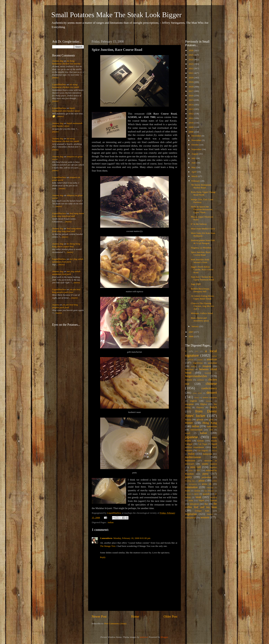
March (195, 176)
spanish (206, 494)
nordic (191, 470)
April (194, 172)
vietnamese (190, 518)
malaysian (207, 454)
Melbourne (190, 461)
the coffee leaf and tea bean (201, 505)
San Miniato (209, 491)
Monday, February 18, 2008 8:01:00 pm (132, 538)
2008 (191, 132)
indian (111, 522)
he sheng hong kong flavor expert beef (66, 245)
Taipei (201, 500)
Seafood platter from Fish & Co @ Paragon (203, 242)
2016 (191, 96)
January (195, 326)
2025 (191, 55)
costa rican (197, 393)
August (195, 154)
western (205, 517)
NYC (199, 470)
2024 (191, 59)
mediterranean (193, 457)
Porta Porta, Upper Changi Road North (203, 193)
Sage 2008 (196, 284)
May (194, 167)
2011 (191, 118)
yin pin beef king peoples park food (66, 291)
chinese (211, 384)
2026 (191, 50)
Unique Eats (202, 511)
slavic (196, 494)
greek (211, 420)
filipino (204, 404)
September (197, 149)
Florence (200, 407)
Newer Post (99, 616)
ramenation (191, 487)
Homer (189, 423)
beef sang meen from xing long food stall (68, 215)
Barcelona (189, 369)
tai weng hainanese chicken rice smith (66, 86)
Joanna (56, 305)
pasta (205, 474)
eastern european (210, 397)
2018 (191, 87)
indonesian (212, 426)
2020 (191, 78)
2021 (191, 73)
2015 (191, 100)
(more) (55, 78)
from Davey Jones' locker (201, 413)
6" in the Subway (199, 224)
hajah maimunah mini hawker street (66, 109)
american (212, 359)
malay (191, 454)
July (194, 158)
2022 (191, 68)
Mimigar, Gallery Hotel (202, 313)
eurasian (209, 401)
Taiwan (213, 500)
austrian (194, 366)
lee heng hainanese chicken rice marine (66, 62)
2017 (191, 91)
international (196, 430)
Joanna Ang (58, 61)
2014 (191, 105)
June (194, 163)
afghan (214, 356)
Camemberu (106, 538)
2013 (191, 109)
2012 (191, 114)
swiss (191, 500)
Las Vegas (203, 444)
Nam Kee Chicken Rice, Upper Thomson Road (203, 278)
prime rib (207, 484)
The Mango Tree (108, 546)
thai (206, 504)
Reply (103, 557)
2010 (191, 123)
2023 (191, 64)
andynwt (144, 637)
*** (197, 351)
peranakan (206, 477)
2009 (191, 127)
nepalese (213, 467)
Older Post (171, 616)
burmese (189, 380)
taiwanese (194, 504)
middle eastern (209, 464)
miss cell (195, 467)
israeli (188, 433)
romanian (210, 487)
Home (135, 616)
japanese (191, 437)
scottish (188, 494)
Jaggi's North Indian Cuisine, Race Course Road (202, 269)
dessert (212, 392)
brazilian (208, 373)
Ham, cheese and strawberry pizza (200, 319)
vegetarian (191, 514)
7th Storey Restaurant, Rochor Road (201, 186)
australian (212, 363)
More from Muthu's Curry (203, 229)
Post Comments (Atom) (115, 623)
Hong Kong (210, 423)
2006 (191, 336)
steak (198, 497)
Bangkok (207, 366)
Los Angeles (203, 451)
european (189, 404)
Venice (210, 514)
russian (197, 491)
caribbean (200, 380)
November (197, 140)
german (200, 420)
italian (203, 433)
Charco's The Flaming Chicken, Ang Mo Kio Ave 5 (203, 306)
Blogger (164, 637)
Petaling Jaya (190, 481)
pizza (202, 481)
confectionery (209, 388)
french (213, 407)
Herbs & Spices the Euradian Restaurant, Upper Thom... (202, 209)
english (193, 401)
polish (215, 481)
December (197, 136)
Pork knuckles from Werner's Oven (200, 261)
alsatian (200, 360)
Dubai (197, 397)
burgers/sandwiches (196, 376)
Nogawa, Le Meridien (201, 248)
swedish (214, 497)
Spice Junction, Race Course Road (201, 253)
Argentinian (198, 363)
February (196, 181)
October (195, 145)
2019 (191, 82)
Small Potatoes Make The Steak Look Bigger (116, 15)
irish (211, 430)
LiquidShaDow (59, 84)
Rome (188, 491)
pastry (189, 477)
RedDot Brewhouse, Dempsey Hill (200, 290)
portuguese (193, 484)
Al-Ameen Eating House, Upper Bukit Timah (203, 297)
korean (200, 441)
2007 (191, 332)
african (191, 360)
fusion (188, 420)
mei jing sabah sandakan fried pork (68, 260)
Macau (214, 451)
